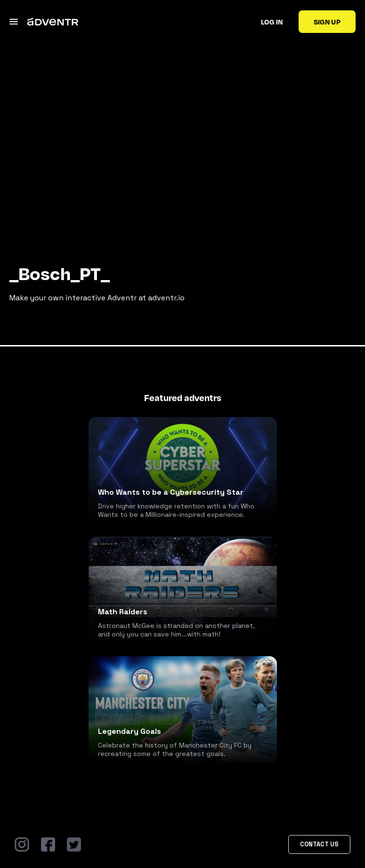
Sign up (327, 22)
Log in (272, 22)
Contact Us (319, 844)
